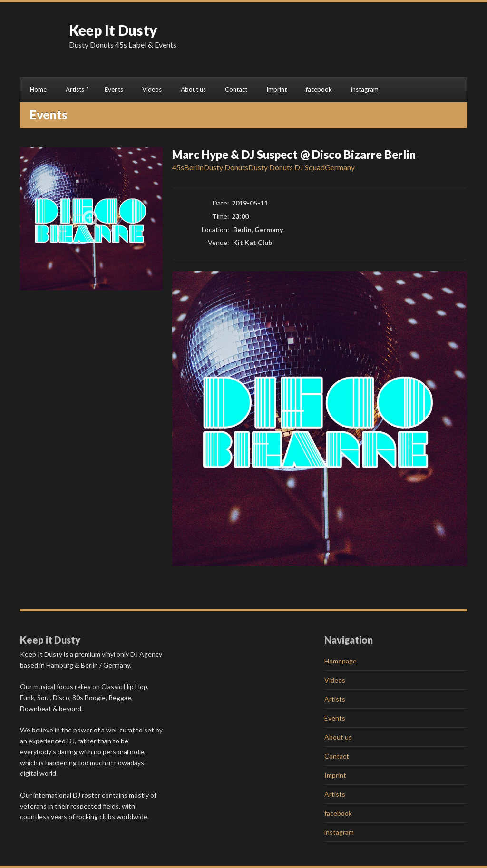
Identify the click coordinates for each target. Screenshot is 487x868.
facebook (319, 89)
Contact (236, 89)
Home (38, 89)
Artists (75, 89)
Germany (340, 167)
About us (193, 89)
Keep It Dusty (113, 30)
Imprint (277, 89)
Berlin (194, 167)
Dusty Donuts (226, 167)
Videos (152, 89)
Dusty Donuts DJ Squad (287, 167)
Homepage (341, 661)
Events (114, 89)
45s (178, 167)
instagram (365, 89)
